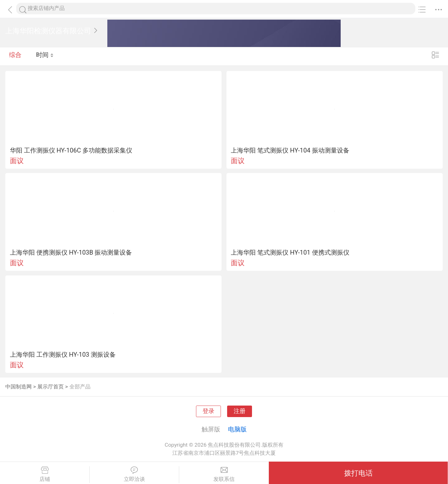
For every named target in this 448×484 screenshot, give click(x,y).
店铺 (45, 474)
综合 (15, 56)
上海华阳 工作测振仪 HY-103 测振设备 (63, 355)
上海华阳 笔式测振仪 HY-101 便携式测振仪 (290, 252)
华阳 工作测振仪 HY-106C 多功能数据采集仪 (71, 150)
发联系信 (224, 474)
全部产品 (80, 387)
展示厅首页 (51, 387)
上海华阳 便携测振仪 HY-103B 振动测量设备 (71, 252)
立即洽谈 (134, 474)
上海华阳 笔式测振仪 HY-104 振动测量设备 (290, 150)
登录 (208, 411)
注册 (240, 411)
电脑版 (237, 429)
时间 (45, 56)
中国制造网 (19, 387)
